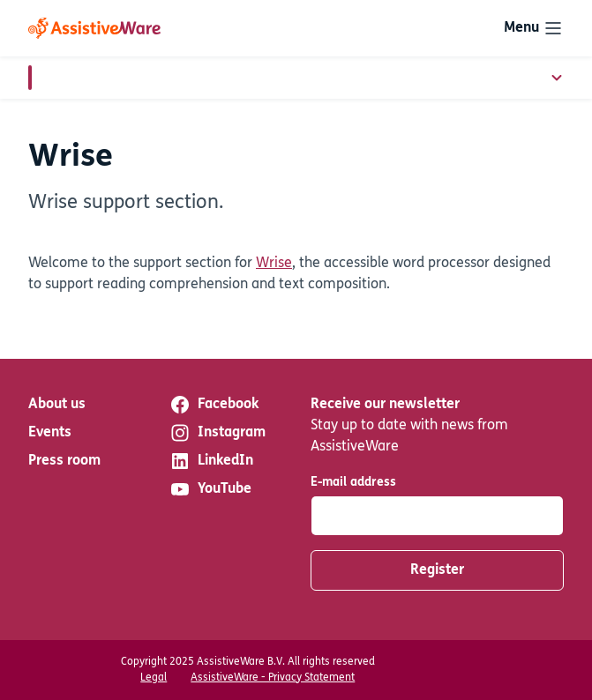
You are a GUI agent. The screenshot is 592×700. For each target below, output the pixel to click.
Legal (154, 678)
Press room (64, 461)
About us (57, 405)
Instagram (217, 433)
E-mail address (353, 483)
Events (50, 433)
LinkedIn (211, 461)
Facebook (214, 405)
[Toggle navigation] (534, 28)
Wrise (274, 264)
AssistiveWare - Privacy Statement (273, 678)
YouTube (210, 489)
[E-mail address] (438, 516)
